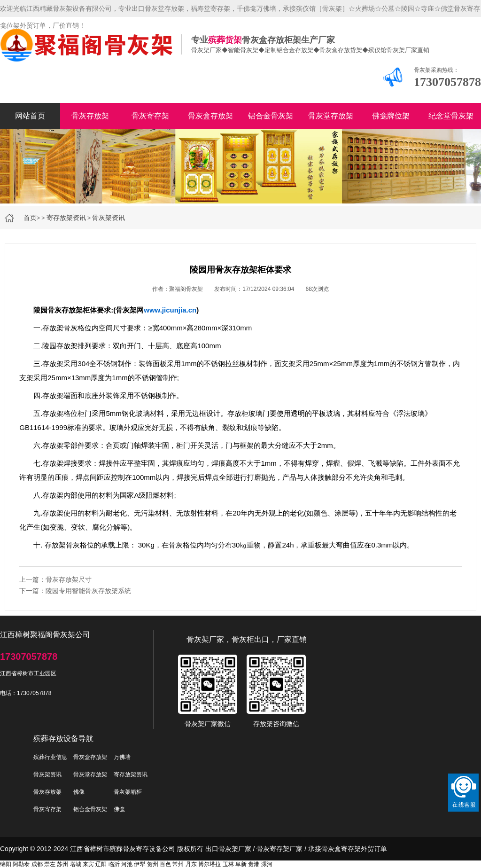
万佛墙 (122, 757)
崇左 (50, 864)
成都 (37, 864)
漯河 (267, 864)
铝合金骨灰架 (271, 116)
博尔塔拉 (209, 864)
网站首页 (30, 116)
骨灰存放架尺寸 (69, 579)
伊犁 (140, 864)
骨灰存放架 (90, 116)
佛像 (79, 792)
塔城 (76, 864)
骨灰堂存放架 (331, 116)
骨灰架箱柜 (128, 792)
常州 (178, 864)
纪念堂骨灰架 (451, 116)
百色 (165, 864)
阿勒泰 (21, 864)
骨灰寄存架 (150, 116)
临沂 (114, 864)
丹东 (191, 864)
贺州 (153, 864)
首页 (30, 218)
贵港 (254, 864)
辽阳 (101, 864)
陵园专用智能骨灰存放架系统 (88, 591)
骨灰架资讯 (109, 218)
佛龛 (119, 809)
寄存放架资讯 (66, 218)
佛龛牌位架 (391, 116)
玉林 (228, 864)
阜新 (241, 864)
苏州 (62, 864)
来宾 (88, 864)
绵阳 (6, 864)
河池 (127, 864)
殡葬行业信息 (50, 757)
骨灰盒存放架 (210, 116)
